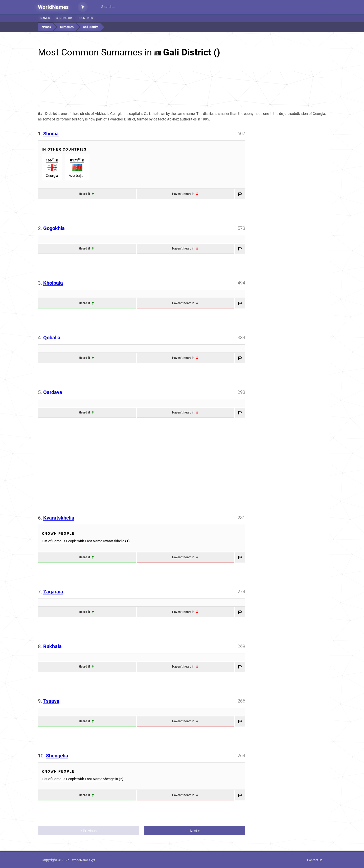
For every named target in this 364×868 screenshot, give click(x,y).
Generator (64, 18)
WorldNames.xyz (84, 860)
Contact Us (315, 860)
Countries (85, 18)
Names (45, 18)
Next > (195, 831)
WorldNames (53, 7)
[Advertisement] (182, 89)
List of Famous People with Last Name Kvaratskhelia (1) (86, 541)
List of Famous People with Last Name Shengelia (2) (83, 779)
